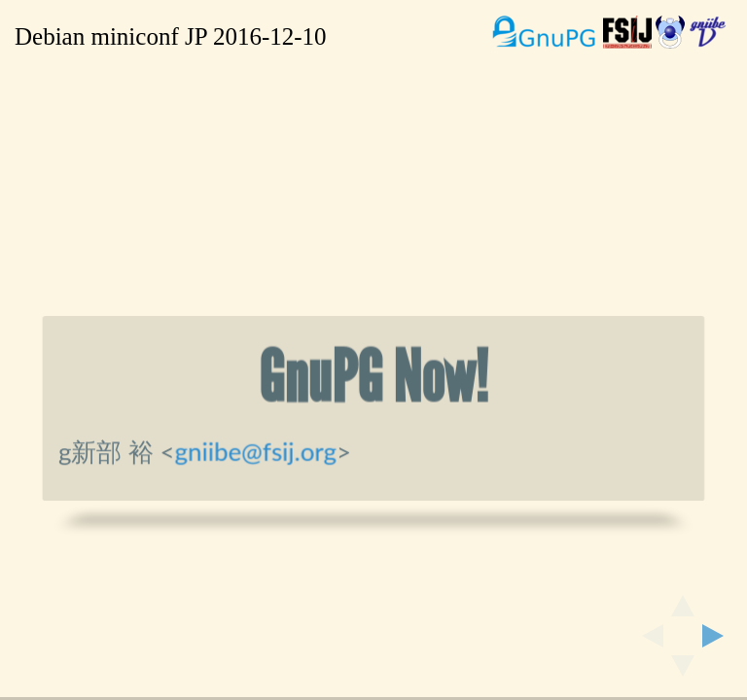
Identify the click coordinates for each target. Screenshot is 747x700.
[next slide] (719, 636)
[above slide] (683, 600)
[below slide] (683, 672)
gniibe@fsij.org (256, 451)
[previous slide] (647, 636)
